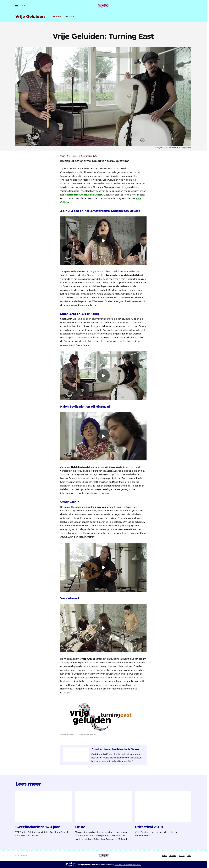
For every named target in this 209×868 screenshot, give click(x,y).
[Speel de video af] (103, 241)
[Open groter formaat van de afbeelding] (103, 716)
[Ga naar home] (103, 6)
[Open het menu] (20, 6)
